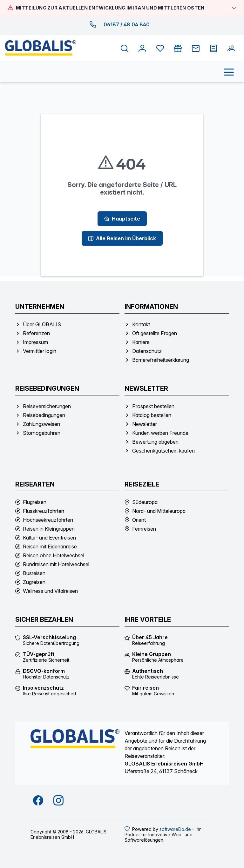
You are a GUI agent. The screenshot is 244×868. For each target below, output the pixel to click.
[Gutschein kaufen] (178, 49)
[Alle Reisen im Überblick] (122, 238)
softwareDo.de (175, 829)
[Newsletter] (196, 49)
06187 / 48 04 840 (127, 24)
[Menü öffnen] (229, 72)
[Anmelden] (142, 49)
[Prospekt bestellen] (213, 49)
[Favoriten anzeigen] (160, 49)
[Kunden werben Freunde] (231, 49)
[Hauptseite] (122, 219)
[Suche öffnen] (125, 49)
